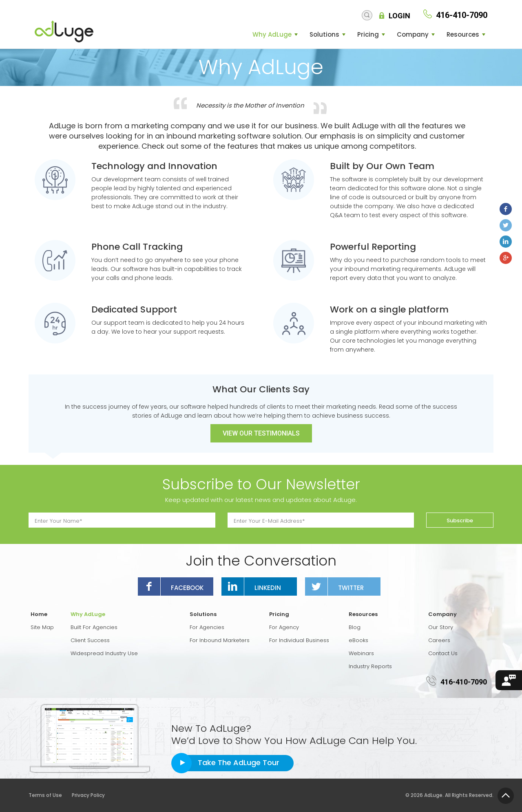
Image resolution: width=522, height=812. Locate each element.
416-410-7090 (464, 682)
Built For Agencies (94, 627)
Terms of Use (50, 795)
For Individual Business (299, 640)
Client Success (90, 640)
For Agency (284, 627)
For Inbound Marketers (220, 640)
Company (413, 35)
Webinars (361, 653)
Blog (355, 627)
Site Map (42, 627)
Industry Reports (370, 666)
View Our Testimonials (261, 433)
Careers (439, 640)
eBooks (358, 640)
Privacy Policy (88, 795)
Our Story (441, 627)
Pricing (368, 35)
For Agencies (207, 627)
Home (39, 614)
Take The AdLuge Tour (239, 762)
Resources (463, 35)
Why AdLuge (272, 35)
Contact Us (443, 653)
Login (399, 16)
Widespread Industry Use (104, 653)
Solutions (324, 35)
